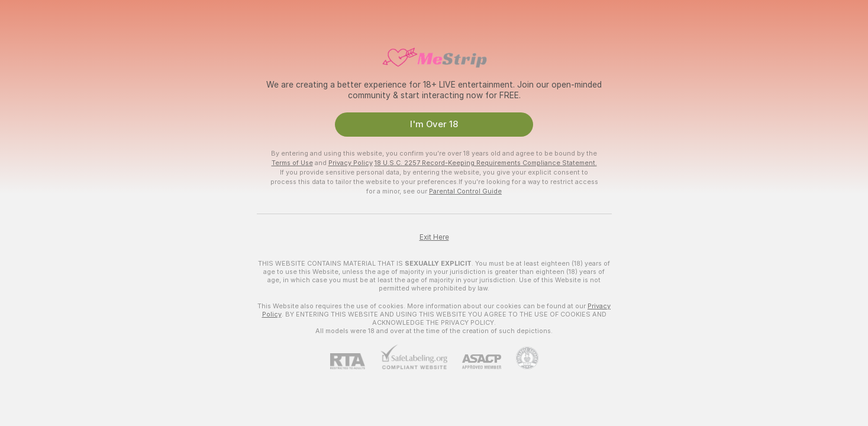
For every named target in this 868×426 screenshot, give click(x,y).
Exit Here (434, 237)
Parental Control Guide (465, 191)
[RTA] (355, 361)
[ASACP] (474, 362)
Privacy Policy (351, 163)
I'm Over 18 (434, 124)
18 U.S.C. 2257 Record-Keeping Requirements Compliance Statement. (486, 163)
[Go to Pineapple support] (520, 358)
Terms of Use (292, 163)
